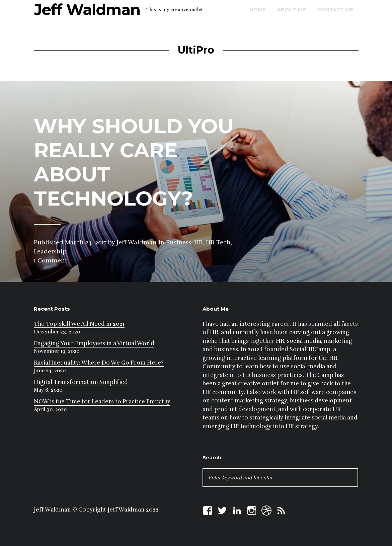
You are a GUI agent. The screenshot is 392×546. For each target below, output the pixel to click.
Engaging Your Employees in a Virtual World (94, 343)
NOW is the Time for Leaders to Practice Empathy (102, 402)
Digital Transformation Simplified (81, 382)
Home (258, 10)
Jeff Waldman (87, 10)
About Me (292, 10)
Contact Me (335, 10)
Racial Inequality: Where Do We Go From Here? (99, 363)
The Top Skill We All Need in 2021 (79, 324)
